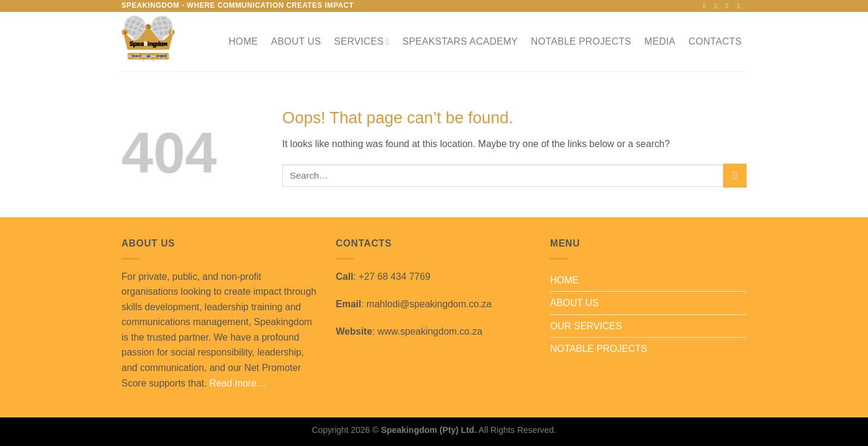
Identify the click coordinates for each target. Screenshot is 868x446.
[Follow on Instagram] (718, 6)
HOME (243, 41)
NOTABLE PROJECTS (581, 41)
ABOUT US (296, 41)
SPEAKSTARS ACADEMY (460, 41)
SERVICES (362, 41)
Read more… (238, 383)
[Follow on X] (729, 6)
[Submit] (735, 175)
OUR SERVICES (586, 326)
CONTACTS (715, 41)
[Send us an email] (741, 6)
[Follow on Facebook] (707, 6)
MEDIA (660, 41)
